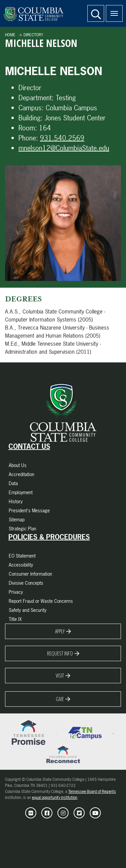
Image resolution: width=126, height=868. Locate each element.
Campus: (31, 108)
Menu (112, 10)
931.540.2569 (62, 138)
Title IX (15, 619)
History (16, 501)
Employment (21, 492)
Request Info (60, 653)
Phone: (28, 138)
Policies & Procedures (49, 537)
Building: (31, 118)
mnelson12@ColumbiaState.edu (64, 148)
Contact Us (29, 447)
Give (60, 699)
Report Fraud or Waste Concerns (41, 601)
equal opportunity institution (55, 798)
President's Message (29, 510)
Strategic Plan (23, 529)
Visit (60, 676)
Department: (36, 98)
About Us (18, 465)
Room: (28, 128)
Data (13, 483)
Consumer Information (30, 574)
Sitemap (17, 519)
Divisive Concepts (26, 583)
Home (10, 35)
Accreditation (22, 474)
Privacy (16, 592)
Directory (33, 35)
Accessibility (21, 565)
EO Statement (22, 556)
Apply (60, 631)
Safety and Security (28, 610)
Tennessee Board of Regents (92, 792)
